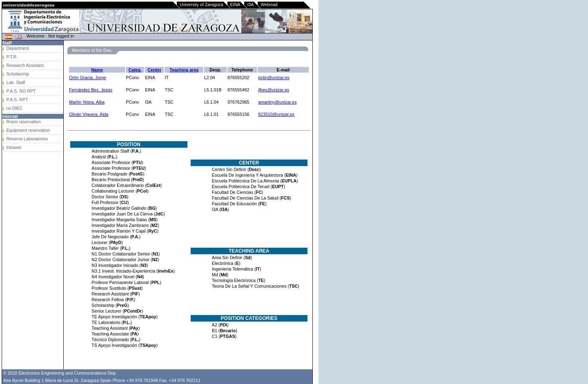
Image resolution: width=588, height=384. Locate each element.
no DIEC (14, 108)
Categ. (135, 70)
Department (18, 48)
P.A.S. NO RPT (21, 91)
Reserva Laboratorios (27, 139)
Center (154, 70)
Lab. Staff (15, 82)
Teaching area (184, 70)
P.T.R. (12, 57)
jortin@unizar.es (274, 78)
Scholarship (18, 74)
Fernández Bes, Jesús (91, 90)
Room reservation (23, 122)
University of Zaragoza (202, 4)
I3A (250, 4)
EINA (235, 4)
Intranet (13, 147)
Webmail (269, 4)
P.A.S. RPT (17, 100)
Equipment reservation (28, 130)
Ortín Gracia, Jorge (88, 78)
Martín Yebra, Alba (87, 102)
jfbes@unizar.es (274, 90)
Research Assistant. (25, 65)
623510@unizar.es (276, 114)
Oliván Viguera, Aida (89, 114)
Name (97, 70)
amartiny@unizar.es (277, 102)
